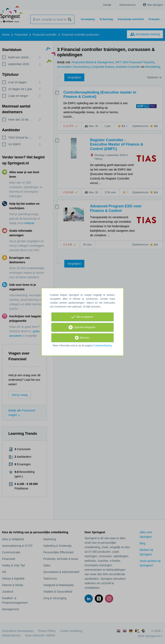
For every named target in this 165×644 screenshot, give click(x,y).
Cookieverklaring (102, 346)
